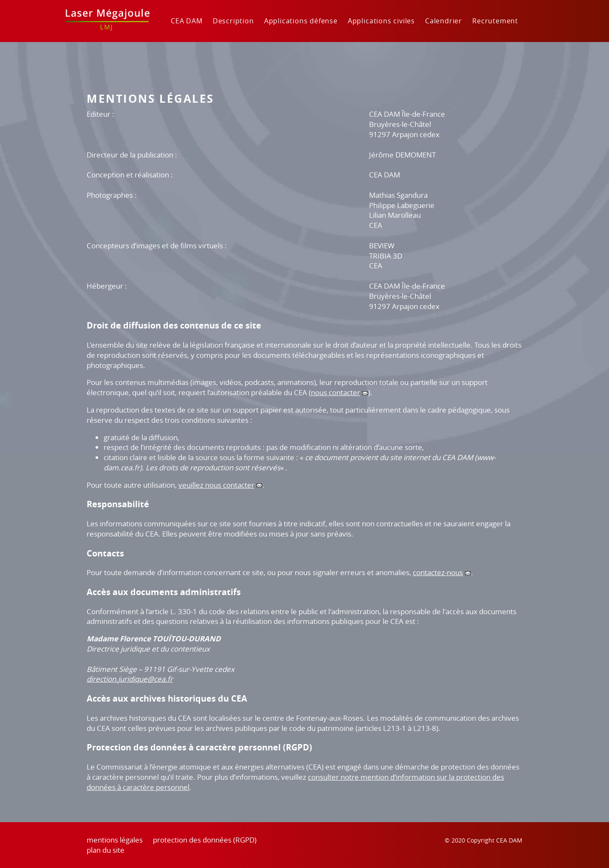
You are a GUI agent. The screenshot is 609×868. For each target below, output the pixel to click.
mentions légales (115, 840)
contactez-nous (438, 572)
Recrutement (495, 21)
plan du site (106, 850)
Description (233, 21)
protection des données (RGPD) (205, 840)
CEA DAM (187, 21)
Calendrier (444, 21)
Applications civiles (381, 21)
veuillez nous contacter (216, 485)
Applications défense (301, 21)
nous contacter (336, 392)
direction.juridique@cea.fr (130, 679)
